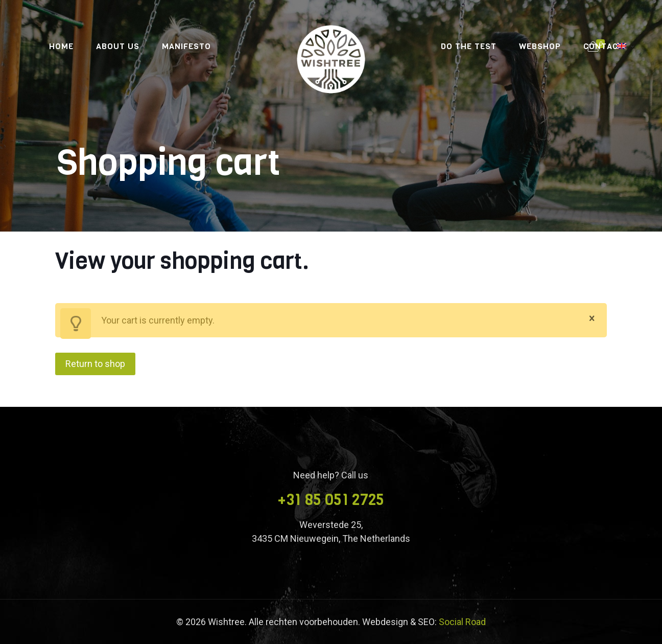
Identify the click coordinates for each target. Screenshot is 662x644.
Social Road (462, 622)
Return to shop (95, 364)
